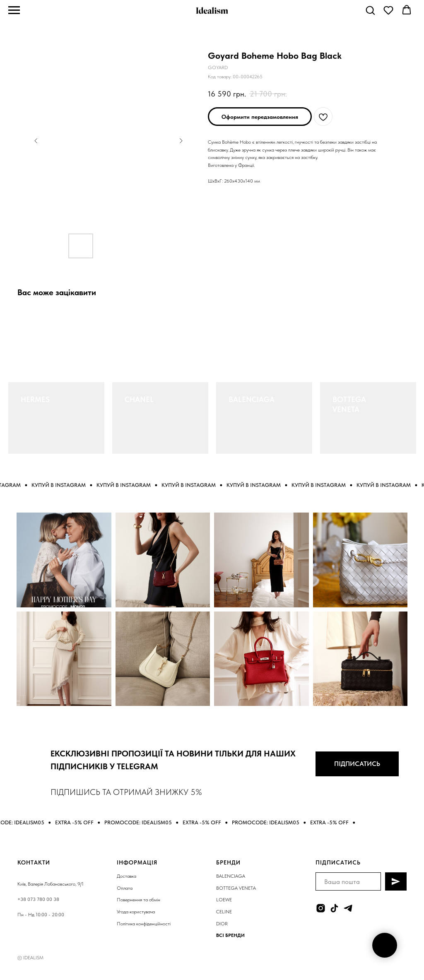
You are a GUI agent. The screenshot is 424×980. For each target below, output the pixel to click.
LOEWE (224, 900)
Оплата (125, 888)
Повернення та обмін (139, 900)
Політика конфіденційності (144, 924)
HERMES (35, 399)
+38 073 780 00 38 (38, 899)
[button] (370, 10)
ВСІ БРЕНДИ (230, 935)
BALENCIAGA (252, 399)
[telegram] (348, 908)
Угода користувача (136, 912)
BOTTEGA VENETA (236, 888)
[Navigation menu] (14, 10)
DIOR (222, 924)
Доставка (126, 876)
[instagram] (321, 908)
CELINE (224, 912)
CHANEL (139, 399)
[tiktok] (334, 908)
